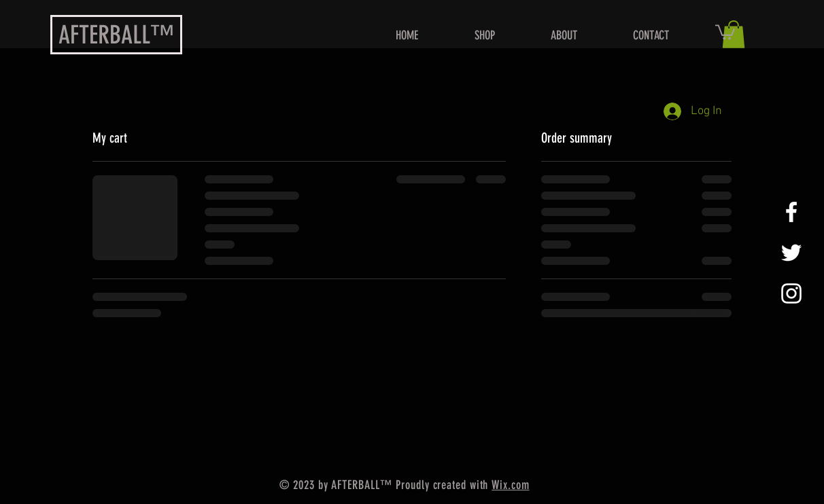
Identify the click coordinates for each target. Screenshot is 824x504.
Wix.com (510, 485)
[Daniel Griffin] (791, 212)
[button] (725, 31)
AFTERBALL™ (117, 35)
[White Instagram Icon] (791, 293)
